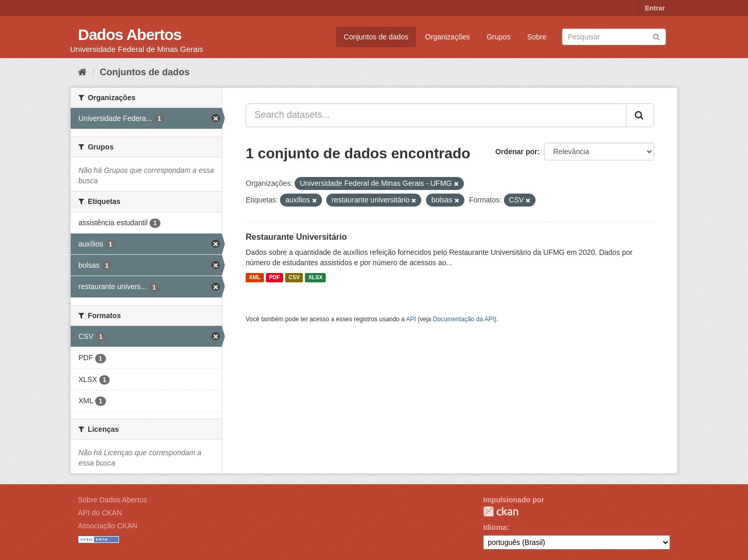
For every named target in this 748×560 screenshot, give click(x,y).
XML (255, 278)
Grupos (499, 37)
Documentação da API (463, 319)
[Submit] (656, 36)
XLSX (316, 278)
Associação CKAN (108, 526)
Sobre (537, 37)
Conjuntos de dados (376, 37)
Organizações (447, 37)
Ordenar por (517, 152)
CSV (294, 278)
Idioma (495, 527)
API (411, 319)
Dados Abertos (130, 35)
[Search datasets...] (436, 115)
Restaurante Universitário (296, 237)
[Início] (82, 72)
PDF (275, 278)
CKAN (501, 511)
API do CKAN (100, 513)
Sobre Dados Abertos (112, 500)
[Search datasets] (614, 37)
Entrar (655, 8)
